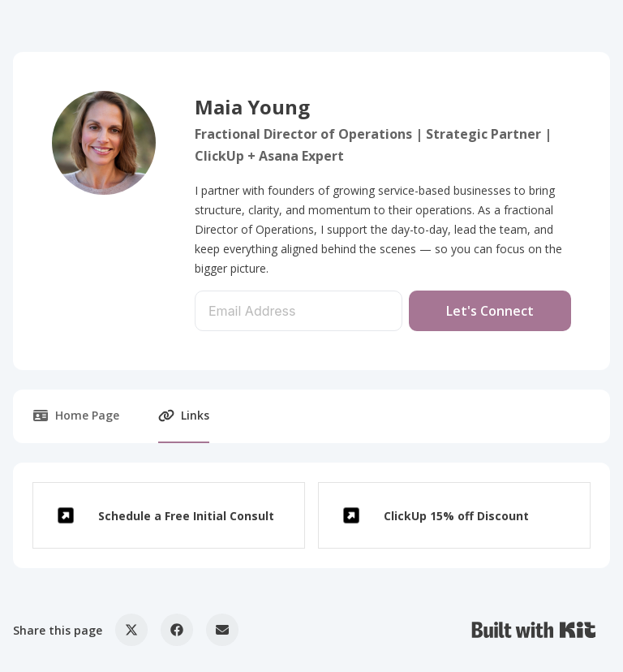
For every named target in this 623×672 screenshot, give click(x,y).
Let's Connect (490, 311)
